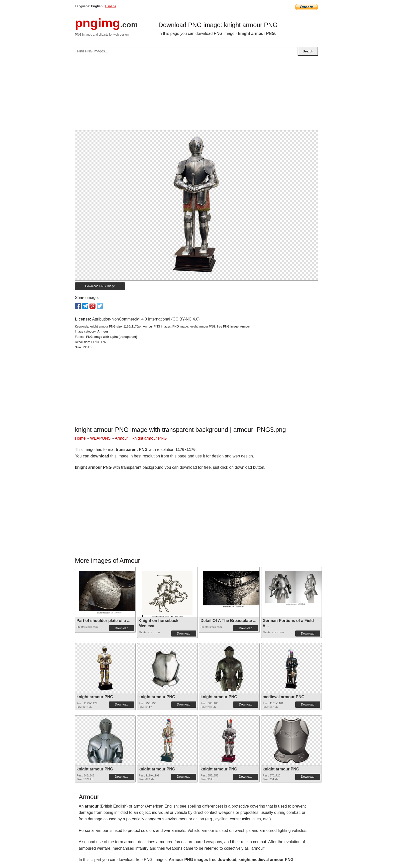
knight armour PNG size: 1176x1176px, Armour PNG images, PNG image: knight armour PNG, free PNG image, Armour (170, 327)
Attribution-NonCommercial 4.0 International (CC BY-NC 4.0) (146, 319)
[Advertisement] (197, 95)
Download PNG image (100, 286)
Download (121, 628)
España (111, 6)
